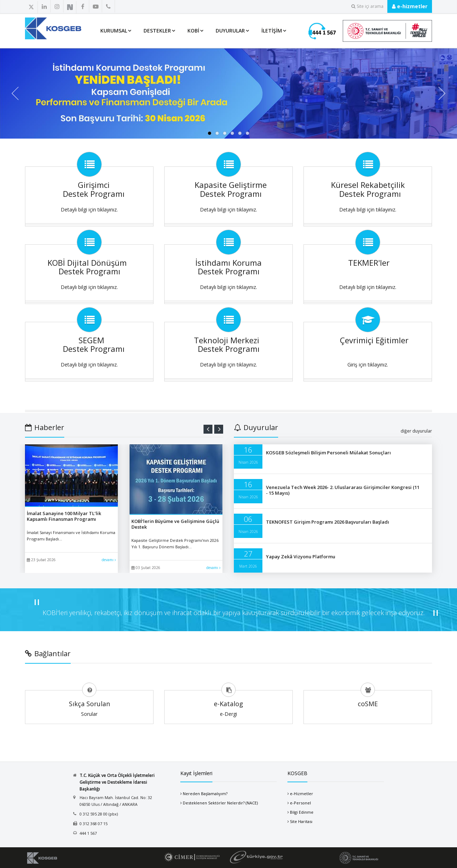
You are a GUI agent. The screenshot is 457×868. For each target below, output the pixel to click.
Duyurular (230, 31)
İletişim (272, 31)
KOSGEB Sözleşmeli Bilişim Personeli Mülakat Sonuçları (328, 453)
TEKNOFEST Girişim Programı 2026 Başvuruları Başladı (328, 522)
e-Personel (300, 803)
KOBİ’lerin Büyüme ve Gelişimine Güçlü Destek (175, 524)
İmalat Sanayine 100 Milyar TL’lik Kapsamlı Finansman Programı (64, 516)
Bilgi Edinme (302, 812)
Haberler (45, 427)
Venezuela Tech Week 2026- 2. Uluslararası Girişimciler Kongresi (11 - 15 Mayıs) (343, 490)
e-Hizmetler (302, 794)
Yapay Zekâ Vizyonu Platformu (301, 557)
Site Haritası (301, 821)
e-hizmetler (410, 6)
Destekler (157, 31)
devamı (109, 560)
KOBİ (193, 31)
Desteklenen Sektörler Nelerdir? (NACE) (220, 803)
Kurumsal (114, 31)
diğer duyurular (416, 431)
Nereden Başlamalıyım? (205, 794)
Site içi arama (367, 6)
